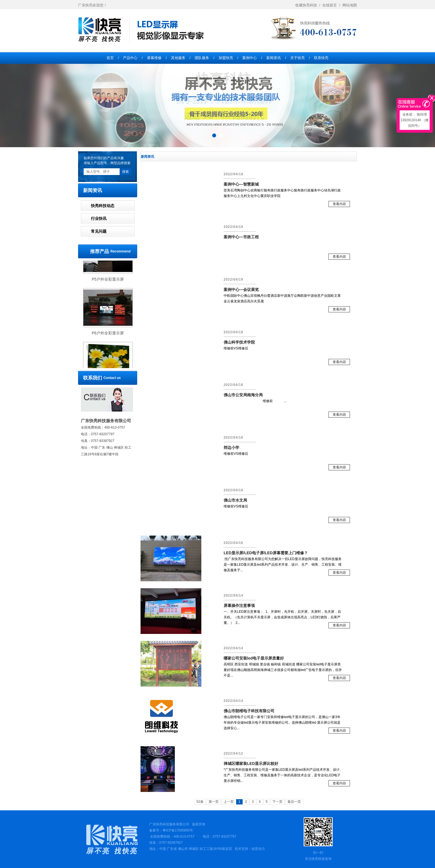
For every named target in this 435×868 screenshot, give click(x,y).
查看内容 (339, 204)
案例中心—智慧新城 (241, 184)
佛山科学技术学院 (239, 342)
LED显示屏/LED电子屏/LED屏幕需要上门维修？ (266, 553)
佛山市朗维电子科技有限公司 (249, 711)
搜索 (125, 172)
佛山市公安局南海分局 (243, 395)
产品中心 (130, 58)
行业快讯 (99, 218)
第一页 (214, 802)
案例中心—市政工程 (241, 237)
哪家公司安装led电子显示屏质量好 (254, 658)
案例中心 (250, 58)
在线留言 (332, 5)
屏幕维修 (154, 58)
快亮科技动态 (103, 206)
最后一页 (294, 802)
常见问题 (99, 231)
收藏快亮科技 (309, 5)
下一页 (277, 802)
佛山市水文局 (235, 500)
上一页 (229, 802)
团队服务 (202, 58)
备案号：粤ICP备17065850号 (171, 830)
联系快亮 (321, 58)
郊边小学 (231, 448)
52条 (200, 802)
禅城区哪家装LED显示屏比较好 (251, 764)
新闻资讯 (274, 58)
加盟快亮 (226, 58)
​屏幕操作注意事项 (239, 606)
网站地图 (350, 5)
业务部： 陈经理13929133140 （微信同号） (415, 120)
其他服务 (178, 58)
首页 (110, 58)
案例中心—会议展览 (241, 290)
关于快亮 (298, 58)
